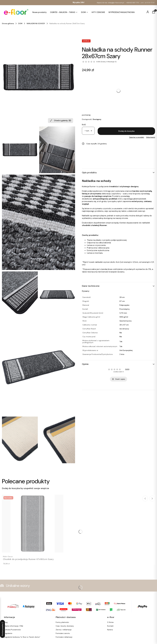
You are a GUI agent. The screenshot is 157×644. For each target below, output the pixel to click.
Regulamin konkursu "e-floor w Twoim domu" (22, 637)
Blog (6, 622)
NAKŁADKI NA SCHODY (36, 23)
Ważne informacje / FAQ (14, 626)
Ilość (84, 125)
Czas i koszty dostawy (65, 626)
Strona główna (8, 23)
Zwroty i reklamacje (64, 630)
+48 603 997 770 (132, 3)
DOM (20, 23)
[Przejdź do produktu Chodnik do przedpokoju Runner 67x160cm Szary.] (33, 524)
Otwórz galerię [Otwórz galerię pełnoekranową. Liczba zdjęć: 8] (61, 120)
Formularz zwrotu (63, 633)
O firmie (110, 622)
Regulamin (8, 633)
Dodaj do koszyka (126, 131)
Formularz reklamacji (64, 637)
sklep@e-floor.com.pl (116, 3)
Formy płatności (62, 622)
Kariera (110, 630)
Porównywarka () (2, 629)
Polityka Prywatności (12, 630)
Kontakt (110, 626)
